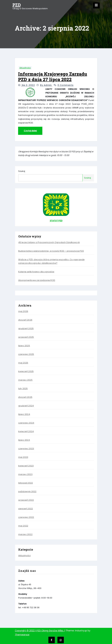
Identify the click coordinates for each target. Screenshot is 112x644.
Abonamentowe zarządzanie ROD (37, 280)
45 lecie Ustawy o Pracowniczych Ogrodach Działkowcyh (49, 242)
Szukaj (22, 171)
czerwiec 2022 (26, 517)
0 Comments (66, 85)
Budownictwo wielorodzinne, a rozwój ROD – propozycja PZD (51, 251)
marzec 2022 (25, 534)
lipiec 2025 (24, 346)
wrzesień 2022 (26, 500)
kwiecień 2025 (26, 371)
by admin (46, 85)
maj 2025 (23, 363)
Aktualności (25, 68)
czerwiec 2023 (26, 449)
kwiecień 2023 (26, 466)
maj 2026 (23, 311)
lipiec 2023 (24, 440)
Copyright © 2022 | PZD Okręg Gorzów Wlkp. (40, 631)
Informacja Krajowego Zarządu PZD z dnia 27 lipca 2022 (53, 77)
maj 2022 (23, 526)
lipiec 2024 (24, 414)
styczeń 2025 (25, 397)
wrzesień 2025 (26, 337)
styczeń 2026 (25, 320)
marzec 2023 (25, 474)
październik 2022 (27, 491)
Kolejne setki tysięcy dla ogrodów (36, 272)
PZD (17, 5)
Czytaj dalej (30, 131)
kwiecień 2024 (26, 431)
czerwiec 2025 (26, 354)
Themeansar (22, 635)
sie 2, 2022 (28, 85)
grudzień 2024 (26, 406)
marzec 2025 (25, 380)
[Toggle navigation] (96, 5)
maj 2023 (23, 457)
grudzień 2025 (26, 328)
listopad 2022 (26, 483)
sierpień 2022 (26, 509)
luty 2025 (23, 389)
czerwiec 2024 (26, 423)
